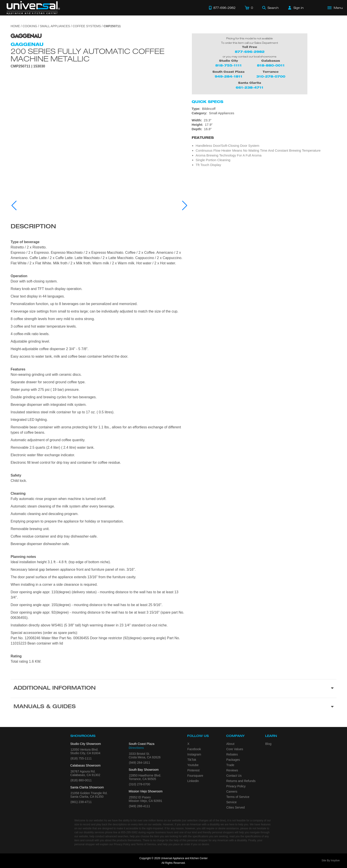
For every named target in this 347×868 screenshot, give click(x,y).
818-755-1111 (228, 65)
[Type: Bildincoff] (264, 109)
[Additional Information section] (173, 689)
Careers (232, 792)
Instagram (194, 754)
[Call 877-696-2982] (222, 8)
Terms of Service (238, 797)
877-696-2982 (250, 52)
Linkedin (193, 781)
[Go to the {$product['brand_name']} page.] (26, 35)
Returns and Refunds (241, 781)
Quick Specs (207, 102)
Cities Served (236, 807)
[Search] (270, 8)
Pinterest (194, 770)
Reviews (232, 770)
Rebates (232, 754)
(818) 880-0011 (81, 780)
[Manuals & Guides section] (173, 707)
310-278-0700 (271, 76)
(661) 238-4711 (81, 802)
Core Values (235, 749)
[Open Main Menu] (335, 8)
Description (33, 227)
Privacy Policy (236, 786)
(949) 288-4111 (140, 806)
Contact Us (234, 776)
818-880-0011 (271, 65)
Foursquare (195, 776)
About (230, 744)
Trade (230, 765)
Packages (233, 760)
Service (232, 802)
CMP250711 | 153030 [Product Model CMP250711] (28, 66)
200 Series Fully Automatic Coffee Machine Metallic (88, 55)
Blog (268, 744)
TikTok (192, 760)
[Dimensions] (264, 125)
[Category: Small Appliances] (264, 113)
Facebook (194, 749)
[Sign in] (296, 8)
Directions (136, 748)
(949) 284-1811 (140, 763)
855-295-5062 (129, 832)
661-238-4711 (250, 87)
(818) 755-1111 (81, 758)
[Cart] (249, 8)
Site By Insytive (331, 860)
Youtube (193, 765)
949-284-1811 (228, 76)
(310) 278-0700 (140, 784)
